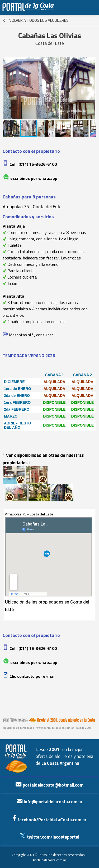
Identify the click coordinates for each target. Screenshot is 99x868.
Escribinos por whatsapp (34, 178)
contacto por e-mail (36, 676)
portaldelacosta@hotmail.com (49, 785)
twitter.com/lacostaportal (49, 837)
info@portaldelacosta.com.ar (50, 802)
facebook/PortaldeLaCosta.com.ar (49, 820)
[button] (7, 88)
